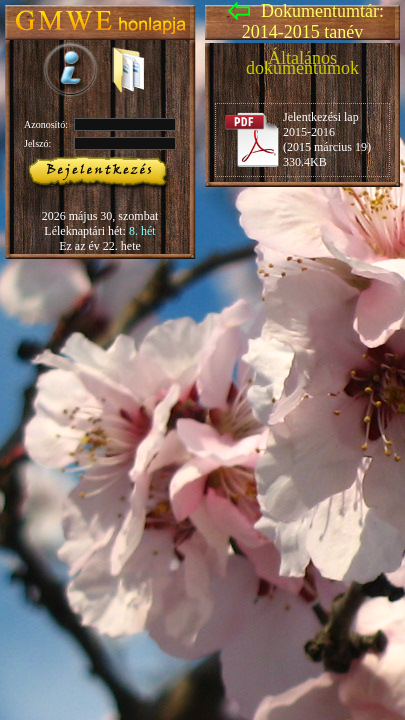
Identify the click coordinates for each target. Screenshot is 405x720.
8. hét (142, 231)
